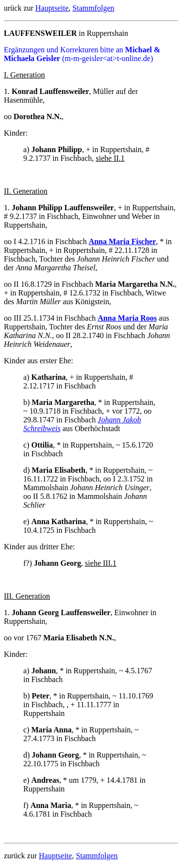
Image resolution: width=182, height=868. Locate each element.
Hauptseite (52, 8)
